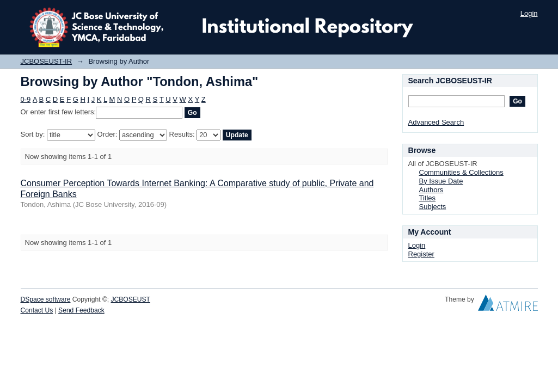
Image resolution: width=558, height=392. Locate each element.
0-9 (26, 99)
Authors (431, 190)
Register (421, 254)
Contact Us (37, 310)
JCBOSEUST (131, 299)
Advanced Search (436, 122)
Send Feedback (81, 310)
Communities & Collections (461, 172)
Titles (428, 198)
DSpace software (46, 299)
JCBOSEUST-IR (47, 61)
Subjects (433, 207)
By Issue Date (441, 181)
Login (529, 13)
